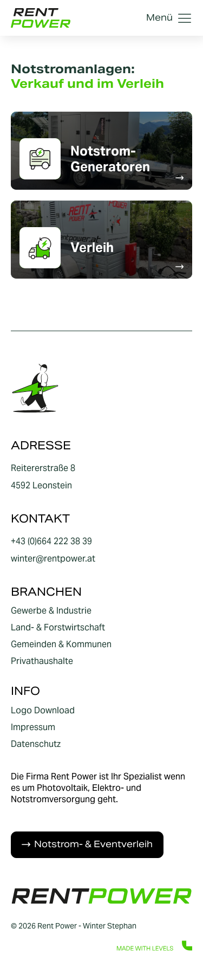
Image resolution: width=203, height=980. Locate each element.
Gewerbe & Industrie (51, 611)
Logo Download (43, 711)
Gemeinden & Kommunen (61, 644)
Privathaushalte (42, 661)
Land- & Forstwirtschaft (58, 628)
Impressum (33, 727)
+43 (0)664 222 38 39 (51, 541)
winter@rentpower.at (53, 559)
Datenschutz (36, 744)
